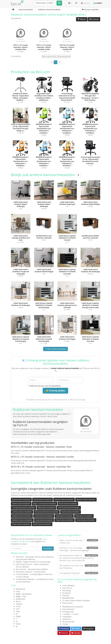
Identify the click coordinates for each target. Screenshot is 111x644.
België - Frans (21, 596)
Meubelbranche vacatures (73, 607)
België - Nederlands (24, 594)
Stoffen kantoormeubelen (42, 524)
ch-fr (18, 609)
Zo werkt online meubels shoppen (76, 600)
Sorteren (94, 19)
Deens (18, 624)
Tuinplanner (67, 617)
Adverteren (67, 619)
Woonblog (66, 590)
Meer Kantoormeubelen (55, 349)
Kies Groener (21, 569)
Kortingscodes (68, 612)
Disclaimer (67, 593)
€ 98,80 (44, 125)
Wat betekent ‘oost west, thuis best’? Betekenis (79, 567)
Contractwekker (22, 574)
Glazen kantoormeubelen (43, 500)
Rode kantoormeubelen (84, 516)
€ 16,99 (90, 93)
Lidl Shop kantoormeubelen (22, 512)
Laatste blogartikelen (69, 535)
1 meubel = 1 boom (70, 614)
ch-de (18, 606)
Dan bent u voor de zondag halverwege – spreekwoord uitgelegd (79, 549)
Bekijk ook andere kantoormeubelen (46, 175)
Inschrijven (48, 548)
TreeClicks (20, 557)
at (17, 626)
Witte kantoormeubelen (46, 508)
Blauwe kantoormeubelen (21, 500)
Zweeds (19, 604)
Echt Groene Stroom (24, 564)
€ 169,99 (21, 124)
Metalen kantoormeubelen (86, 500)
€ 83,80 (44, 158)
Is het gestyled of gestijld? (79, 573)
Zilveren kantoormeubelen (64, 500)
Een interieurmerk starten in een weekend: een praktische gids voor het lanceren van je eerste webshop (79, 558)
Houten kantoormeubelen (44, 516)
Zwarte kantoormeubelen (71, 512)
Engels (18, 616)
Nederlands (21, 589)
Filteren (82, 19)
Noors (18, 601)
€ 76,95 (21, 93)
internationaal (40, 572)
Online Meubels (69, 586)
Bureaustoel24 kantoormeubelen (47, 512)
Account (85, 3)
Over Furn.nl (67, 588)
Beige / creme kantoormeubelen (45, 504)
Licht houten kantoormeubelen (69, 508)
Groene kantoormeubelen (86, 520)
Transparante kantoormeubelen (24, 508)
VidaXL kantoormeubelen (21, 504)
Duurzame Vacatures (24, 572)
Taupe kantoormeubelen (65, 520)
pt (17, 614)
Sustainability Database (25, 579)
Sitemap (66, 595)
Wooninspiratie (68, 622)
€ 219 (90, 157)
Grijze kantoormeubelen (44, 520)
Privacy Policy (68, 603)
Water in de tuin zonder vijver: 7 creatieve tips (79, 542)
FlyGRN (19, 562)
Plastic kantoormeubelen (21, 524)
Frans (18, 591)
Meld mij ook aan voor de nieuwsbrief (44, 386)
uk (17, 621)
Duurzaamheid (68, 609)
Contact (66, 624)
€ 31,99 (44, 93)
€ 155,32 (67, 93)
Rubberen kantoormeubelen (22, 520)
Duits (18, 611)
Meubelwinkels (68, 598)
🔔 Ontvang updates (55, 391)
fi (16, 619)
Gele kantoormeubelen (64, 516)
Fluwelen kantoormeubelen (22, 516)
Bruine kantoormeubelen (68, 504)
